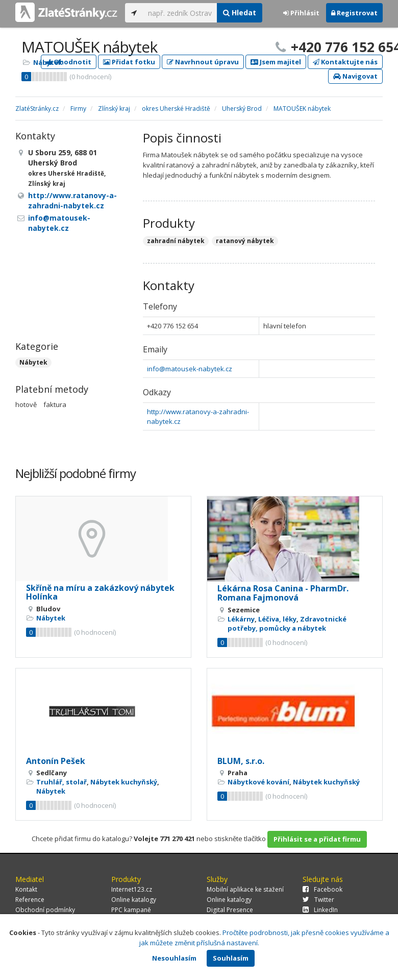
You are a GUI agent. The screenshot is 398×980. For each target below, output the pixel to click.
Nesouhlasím (174, 958)
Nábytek (48, 62)
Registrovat (354, 13)
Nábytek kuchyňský (124, 782)
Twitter (318, 900)
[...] (180, 13)
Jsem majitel (276, 62)
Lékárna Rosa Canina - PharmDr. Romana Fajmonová (283, 593)
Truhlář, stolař (61, 782)
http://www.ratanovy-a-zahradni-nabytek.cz (72, 200)
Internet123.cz (132, 889)
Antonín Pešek (56, 761)
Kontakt (26, 889)
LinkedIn (320, 910)
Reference (30, 900)
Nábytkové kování (258, 782)
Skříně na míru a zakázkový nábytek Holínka (100, 592)
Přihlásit (301, 13)
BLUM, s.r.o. (241, 761)
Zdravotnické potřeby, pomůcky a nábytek (287, 624)
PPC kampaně (131, 910)
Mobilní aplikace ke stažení (245, 889)
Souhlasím (231, 958)
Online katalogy (134, 900)
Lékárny (241, 619)
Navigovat (355, 76)
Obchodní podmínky (45, 910)
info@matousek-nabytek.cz (190, 369)
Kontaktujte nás (345, 62)
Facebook (322, 889)
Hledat (240, 13)
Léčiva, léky (277, 619)
